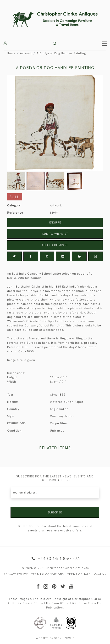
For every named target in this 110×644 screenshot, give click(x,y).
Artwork (26, 53)
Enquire (55, 223)
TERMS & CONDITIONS (48, 574)
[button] (55, 44)
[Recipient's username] (55, 492)
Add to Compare (55, 245)
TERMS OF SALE (79, 574)
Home (11, 53)
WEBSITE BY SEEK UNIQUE (55, 638)
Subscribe (55, 512)
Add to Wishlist (55, 234)
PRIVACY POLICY (16, 574)
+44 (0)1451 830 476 (55, 558)
